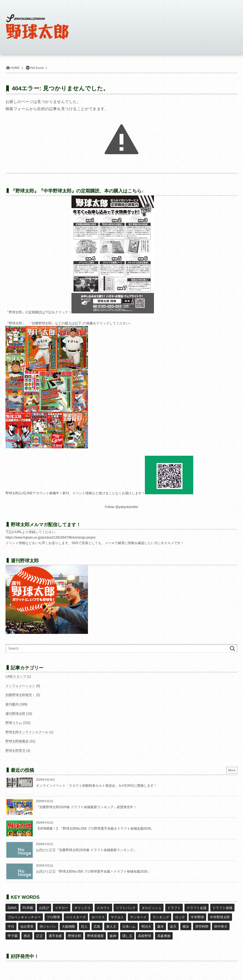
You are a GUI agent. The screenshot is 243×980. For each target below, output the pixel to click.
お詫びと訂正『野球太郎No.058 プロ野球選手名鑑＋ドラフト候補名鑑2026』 (93, 872)
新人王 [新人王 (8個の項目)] (111, 923)
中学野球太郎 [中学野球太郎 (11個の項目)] (219, 915)
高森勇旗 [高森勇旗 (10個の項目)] (163, 931)
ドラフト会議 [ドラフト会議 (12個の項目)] (195, 907)
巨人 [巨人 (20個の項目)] (84, 923)
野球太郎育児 (15, 751)
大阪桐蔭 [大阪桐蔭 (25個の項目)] (68, 923)
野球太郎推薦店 (17, 741)
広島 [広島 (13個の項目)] (96, 923)
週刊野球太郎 (15, 714)
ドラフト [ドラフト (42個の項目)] (173, 907)
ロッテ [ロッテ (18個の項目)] (179, 915)
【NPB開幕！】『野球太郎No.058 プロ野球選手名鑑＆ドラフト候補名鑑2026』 (95, 829)
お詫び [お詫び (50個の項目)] (44, 907)
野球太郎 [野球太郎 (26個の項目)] (74, 931)
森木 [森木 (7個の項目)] (159, 923)
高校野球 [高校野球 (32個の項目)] (144, 931)
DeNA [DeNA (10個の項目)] (12, 907)
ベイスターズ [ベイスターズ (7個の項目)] (76, 915)
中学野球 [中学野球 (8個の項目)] (197, 915)
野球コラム (14, 723)
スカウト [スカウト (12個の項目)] (103, 907)
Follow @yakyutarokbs (122, 507)
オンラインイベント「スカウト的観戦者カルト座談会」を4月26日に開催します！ (96, 786)
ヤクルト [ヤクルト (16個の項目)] (117, 915)
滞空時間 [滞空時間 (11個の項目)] (200, 923)
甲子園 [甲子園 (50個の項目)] (13, 931)
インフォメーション (20, 686)
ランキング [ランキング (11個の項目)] (160, 915)
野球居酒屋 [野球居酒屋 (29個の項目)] (95, 931)
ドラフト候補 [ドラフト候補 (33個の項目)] (221, 907)
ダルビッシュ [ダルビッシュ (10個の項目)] (151, 907)
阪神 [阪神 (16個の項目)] (112, 931)
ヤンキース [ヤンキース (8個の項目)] (138, 915)
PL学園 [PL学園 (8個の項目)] (28, 907)
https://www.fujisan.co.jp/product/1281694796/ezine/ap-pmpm (51, 537)
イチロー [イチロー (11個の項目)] (61, 907)
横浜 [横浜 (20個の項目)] (184, 923)
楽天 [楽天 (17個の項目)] (172, 923)
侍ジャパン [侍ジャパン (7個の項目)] (48, 923)
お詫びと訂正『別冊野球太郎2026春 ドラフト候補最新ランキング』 (86, 850)
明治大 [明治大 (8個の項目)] (145, 923)
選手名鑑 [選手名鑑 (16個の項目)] (55, 931)
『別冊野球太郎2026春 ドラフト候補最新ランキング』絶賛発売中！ (86, 807)
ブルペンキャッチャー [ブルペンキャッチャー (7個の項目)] (24, 915)
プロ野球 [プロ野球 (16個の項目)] (53, 915)
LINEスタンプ (16, 677)
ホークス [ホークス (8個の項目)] (98, 915)
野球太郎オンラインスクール (27, 732)
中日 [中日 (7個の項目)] (11, 923)
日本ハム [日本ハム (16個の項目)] (128, 923)
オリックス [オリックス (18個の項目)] (82, 907)
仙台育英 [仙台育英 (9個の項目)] (27, 923)
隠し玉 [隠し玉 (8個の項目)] (126, 931)
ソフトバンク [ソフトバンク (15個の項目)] (125, 907)
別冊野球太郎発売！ (20, 695)
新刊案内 (12, 704)
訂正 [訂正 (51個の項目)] (39, 931)
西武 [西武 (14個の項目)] (27, 931)
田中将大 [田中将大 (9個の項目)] (219, 923)
